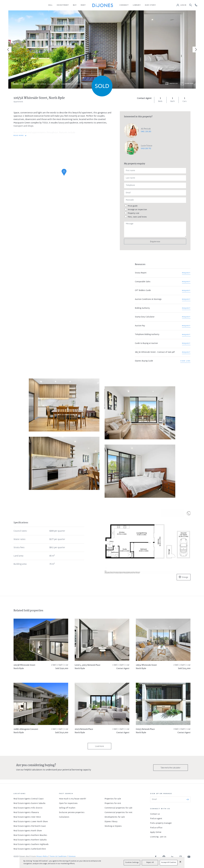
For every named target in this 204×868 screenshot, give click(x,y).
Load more (99, 746)
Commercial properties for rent (118, 813)
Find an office (156, 828)
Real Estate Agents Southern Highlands (31, 844)
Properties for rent (113, 803)
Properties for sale (113, 799)
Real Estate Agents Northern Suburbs (30, 840)
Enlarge (185, 577)
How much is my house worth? (73, 799)
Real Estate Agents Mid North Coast (30, 826)
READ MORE (19, 136)
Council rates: (20, 531)
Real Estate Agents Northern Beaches (30, 835)
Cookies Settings (132, 863)
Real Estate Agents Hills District (28, 808)
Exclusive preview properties (72, 813)
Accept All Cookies (169, 863)
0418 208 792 (146, 149)
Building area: (20, 564)
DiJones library (111, 822)
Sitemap (72, 857)
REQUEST (186, 273)
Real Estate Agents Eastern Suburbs (30, 803)
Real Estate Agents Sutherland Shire (30, 849)
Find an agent (156, 819)
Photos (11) (173, 84)
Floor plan (189, 84)
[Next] (195, 50)
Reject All (150, 863)
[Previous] (9, 50)
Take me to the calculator (171, 768)
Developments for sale (115, 817)
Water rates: (20, 540)
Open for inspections (68, 803)
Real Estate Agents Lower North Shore (31, 822)
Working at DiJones (113, 826)
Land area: (19, 556)
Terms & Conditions (58, 857)
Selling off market (67, 808)
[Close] (180, 862)
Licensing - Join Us (158, 837)
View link (185, 361)
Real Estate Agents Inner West (27, 817)
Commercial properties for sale (118, 808)
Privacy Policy (42, 857)
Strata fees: (19, 548)
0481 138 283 (146, 132)
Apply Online (156, 832)
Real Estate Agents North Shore (28, 831)
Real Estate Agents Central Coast (29, 799)
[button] (50, 5)
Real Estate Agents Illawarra (26, 813)
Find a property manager (161, 823)
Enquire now (155, 241)
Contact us (155, 814)
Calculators (64, 817)
